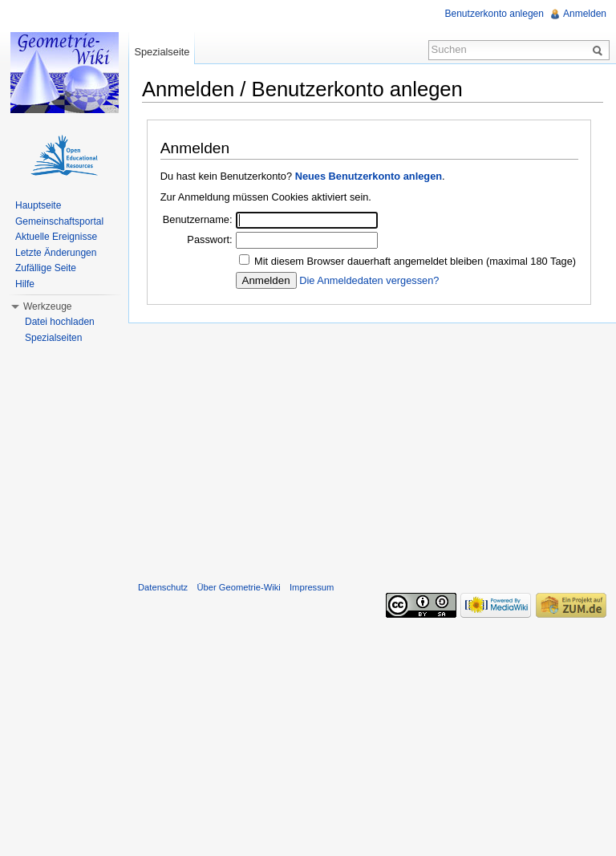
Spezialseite (162, 52)
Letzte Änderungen (56, 253)
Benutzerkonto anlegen (494, 14)
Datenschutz (163, 587)
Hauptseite (38, 205)
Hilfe (25, 284)
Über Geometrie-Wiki (238, 587)
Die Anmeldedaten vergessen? (369, 280)
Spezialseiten (53, 338)
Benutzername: (198, 219)
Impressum (312, 587)
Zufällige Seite (46, 268)
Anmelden (585, 14)
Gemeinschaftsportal (59, 221)
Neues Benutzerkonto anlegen (369, 176)
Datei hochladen (60, 322)
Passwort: (209, 239)
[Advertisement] (372, 448)
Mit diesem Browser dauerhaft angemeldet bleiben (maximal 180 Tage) (415, 261)
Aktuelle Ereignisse (56, 237)
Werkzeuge (47, 306)
